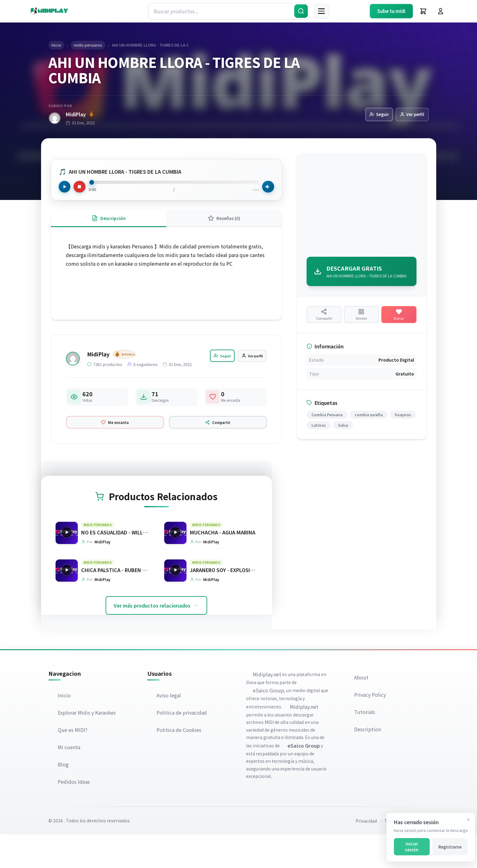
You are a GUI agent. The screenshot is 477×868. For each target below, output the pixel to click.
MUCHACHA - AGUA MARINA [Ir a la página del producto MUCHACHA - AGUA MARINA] (223, 564)
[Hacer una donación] (399, 319)
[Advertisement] (362, 207)
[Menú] (321, 11)
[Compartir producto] (324, 319)
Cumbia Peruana (327, 423)
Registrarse (445, 847)
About (362, 711)
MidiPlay (79, 114)
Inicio (65, 729)
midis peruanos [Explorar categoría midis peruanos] (98, 557)
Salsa (343, 433)
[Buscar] (301, 11)
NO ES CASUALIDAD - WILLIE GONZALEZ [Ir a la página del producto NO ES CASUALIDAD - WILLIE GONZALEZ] (128, 564)
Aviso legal (169, 729)
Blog (64, 798)
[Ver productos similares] (361, 319)
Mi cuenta (70, 781)
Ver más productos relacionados (156, 639)
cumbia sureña (369, 423)
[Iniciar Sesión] (441, 11)
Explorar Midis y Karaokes (87, 746)
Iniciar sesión (407, 847)
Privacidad (366, 855)
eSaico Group (269, 724)
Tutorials (365, 746)
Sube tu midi (391, 11)
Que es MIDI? (73, 764)
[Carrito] (423, 11)
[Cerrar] (464, 820)
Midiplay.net (268, 708)
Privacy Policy (371, 729)
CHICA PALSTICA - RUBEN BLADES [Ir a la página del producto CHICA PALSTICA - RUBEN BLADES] (121, 603)
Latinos (319, 433)
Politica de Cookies (180, 764)
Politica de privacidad (182, 746)
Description (368, 763)
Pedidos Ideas (74, 816)
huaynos (403, 423)
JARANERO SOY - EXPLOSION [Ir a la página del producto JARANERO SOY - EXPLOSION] (224, 603)
